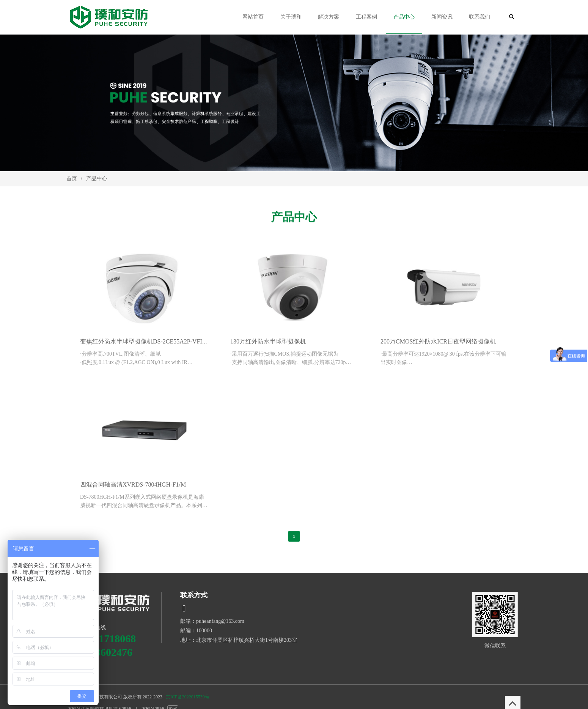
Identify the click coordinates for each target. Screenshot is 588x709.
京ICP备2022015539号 (188, 697)
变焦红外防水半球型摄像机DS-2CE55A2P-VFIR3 (145, 341)
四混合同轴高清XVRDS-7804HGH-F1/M (133, 484)
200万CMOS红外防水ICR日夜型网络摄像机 (438, 341)
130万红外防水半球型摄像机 (268, 341)
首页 (72, 179)
